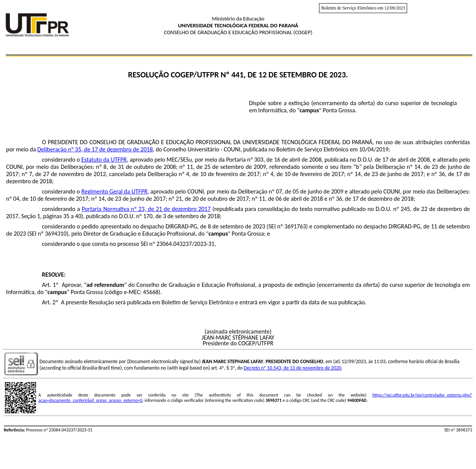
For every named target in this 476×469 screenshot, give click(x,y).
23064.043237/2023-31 (185, 244)
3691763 (295, 226)
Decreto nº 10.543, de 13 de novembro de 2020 (292, 368)
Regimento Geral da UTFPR (114, 191)
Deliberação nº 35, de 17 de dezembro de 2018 (95, 149)
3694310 (56, 234)
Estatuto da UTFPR (104, 160)
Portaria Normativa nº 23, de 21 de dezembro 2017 (146, 209)
